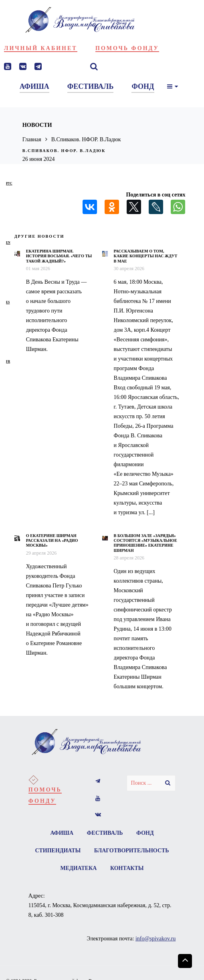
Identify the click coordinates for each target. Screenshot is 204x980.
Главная (32, 139)
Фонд (145, 833)
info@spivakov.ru (156, 939)
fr (8, 362)
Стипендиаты (58, 851)
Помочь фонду (127, 48)
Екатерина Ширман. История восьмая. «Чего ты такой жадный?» (59, 256)
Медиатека (79, 868)
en (8, 243)
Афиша (62, 833)
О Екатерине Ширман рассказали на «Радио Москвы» (52, 540)
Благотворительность (132, 851)
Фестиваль (105, 833)
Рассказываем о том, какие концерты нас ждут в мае (146, 256)
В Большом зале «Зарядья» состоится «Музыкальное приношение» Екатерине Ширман (145, 543)
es (8, 302)
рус (9, 183)
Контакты (127, 868)
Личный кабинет (41, 48)
